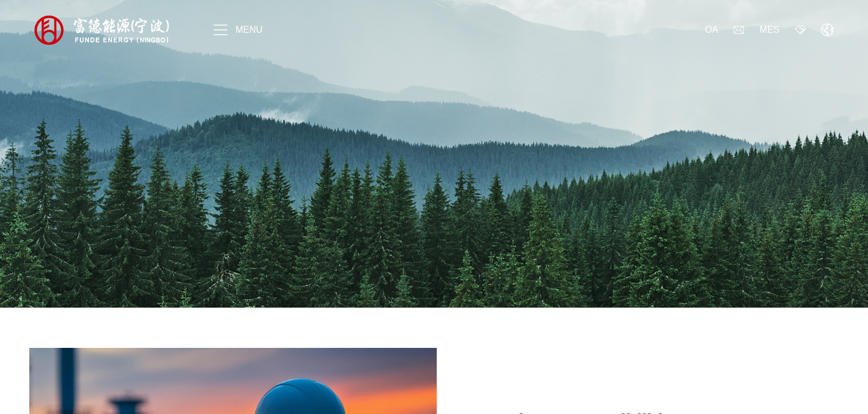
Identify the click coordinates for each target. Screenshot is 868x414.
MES (769, 30)
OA (711, 30)
